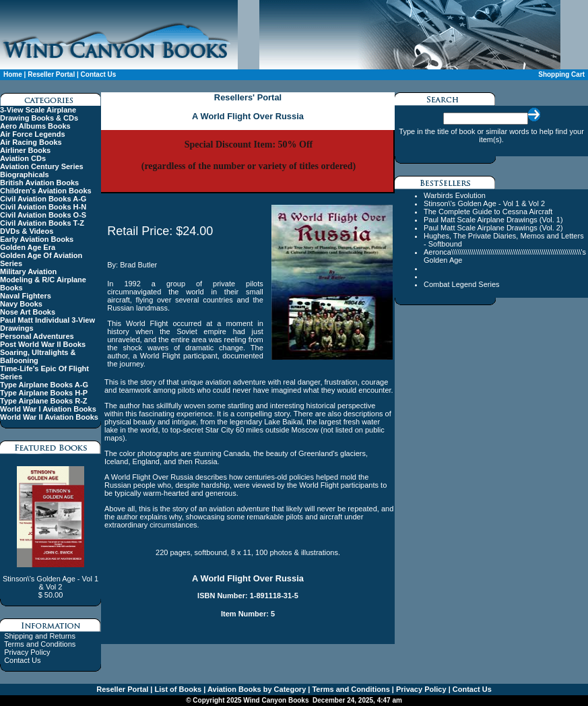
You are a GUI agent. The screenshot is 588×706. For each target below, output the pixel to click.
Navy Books (21, 304)
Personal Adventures (37, 336)
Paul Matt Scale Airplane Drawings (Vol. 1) (493, 220)
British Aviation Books (39, 183)
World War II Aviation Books (49, 417)
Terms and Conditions (40, 644)
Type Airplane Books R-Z (44, 401)
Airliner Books (25, 150)
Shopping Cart (561, 74)
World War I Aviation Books (48, 409)
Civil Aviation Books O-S (43, 215)
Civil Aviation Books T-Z (42, 223)
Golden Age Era (28, 247)
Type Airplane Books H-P (44, 393)
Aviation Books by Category (256, 689)
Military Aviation (28, 271)
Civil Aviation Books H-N (43, 207)
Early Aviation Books (37, 239)
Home (13, 74)
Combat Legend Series (462, 284)
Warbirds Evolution (455, 195)
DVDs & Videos (27, 231)
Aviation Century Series (42, 166)
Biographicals (25, 174)
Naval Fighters (26, 296)
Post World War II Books (43, 344)
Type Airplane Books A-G (44, 385)
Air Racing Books (31, 142)
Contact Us (99, 74)
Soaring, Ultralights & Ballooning (38, 356)
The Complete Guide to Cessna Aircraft (488, 212)
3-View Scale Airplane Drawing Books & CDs (39, 114)
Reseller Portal (51, 74)
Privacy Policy (27, 652)
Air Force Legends (33, 134)
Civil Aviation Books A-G (43, 199)
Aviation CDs (23, 158)
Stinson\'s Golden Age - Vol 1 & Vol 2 (484, 203)
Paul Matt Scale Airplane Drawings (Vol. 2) (493, 228)
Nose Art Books (28, 312)
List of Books (177, 689)
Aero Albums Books (35, 126)
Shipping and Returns (40, 636)
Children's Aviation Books (46, 191)
